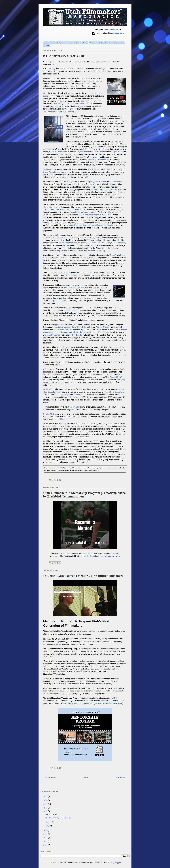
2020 (46, 830)
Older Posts (120, 777)
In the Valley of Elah (68, 243)
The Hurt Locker (63, 210)
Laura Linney (115, 182)
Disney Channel (57, 152)
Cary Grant (56, 310)
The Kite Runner (115, 212)
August (49, 822)
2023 (46, 804)
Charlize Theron (104, 243)
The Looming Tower (71, 112)
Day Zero (96, 275)
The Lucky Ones (62, 238)
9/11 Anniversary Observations (64, 56)
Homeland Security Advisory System (106, 189)
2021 (46, 811)
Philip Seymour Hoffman (96, 182)
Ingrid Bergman (70, 310)
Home (85, 777)
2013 (46, 845)
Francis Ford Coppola (113, 392)
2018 (46, 838)
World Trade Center (76, 104)
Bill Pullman (101, 152)
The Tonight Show (113, 377)
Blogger (118, 863)
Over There (80, 210)
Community (93, 43)
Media (121, 43)
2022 (46, 808)
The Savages (69, 182)
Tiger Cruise (117, 152)
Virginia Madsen (64, 327)
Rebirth (117, 126)
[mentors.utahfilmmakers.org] (95, 703)
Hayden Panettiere (84, 152)
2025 (46, 797)
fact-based (51, 243)
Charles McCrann (50, 414)
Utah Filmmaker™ (112, 30)
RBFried (100, 863)
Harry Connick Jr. (79, 327)
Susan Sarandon (118, 243)
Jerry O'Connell (56, 301)
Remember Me (72, 275)
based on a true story (96, 251)
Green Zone (49, 210)
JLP (53, 64)
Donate (85, 43)
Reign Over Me (50, 169)
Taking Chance (61, 251)
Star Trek (68, 330)
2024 (46, 800)
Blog (46, 43)
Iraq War (66, 245)
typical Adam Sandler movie (55, 172)
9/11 (89, 124)
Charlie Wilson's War (80, 212)
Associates (68, 43)
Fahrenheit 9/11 (50, 112)
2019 (46, 834)
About (52, 43)
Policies (115, 43)
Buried (112, 255)
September (50, 814)
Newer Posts (50, 777)
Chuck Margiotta (75, 407)
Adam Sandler (94, 169)
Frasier (77, 395)
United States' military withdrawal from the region (89, 225)
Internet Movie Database (74, 288)
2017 (46, 841)
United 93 (58, 104)
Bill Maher (59, 382)
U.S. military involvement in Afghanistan (95, 215)
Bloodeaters (65, 419)
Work (101, 43)
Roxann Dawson (103, 327)
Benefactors (77, 43)
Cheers (59, 395)
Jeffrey (76, 335)
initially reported (54, 335)
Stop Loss (56, 275)
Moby (89, 327)
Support (107, 43)
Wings (66, 395)
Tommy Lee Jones (88, 243)
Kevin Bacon (77, 251)
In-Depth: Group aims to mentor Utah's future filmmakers (83, 576)
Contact (47, 45)
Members (59, 43)
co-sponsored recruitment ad (97, 160)
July (47, 826)
